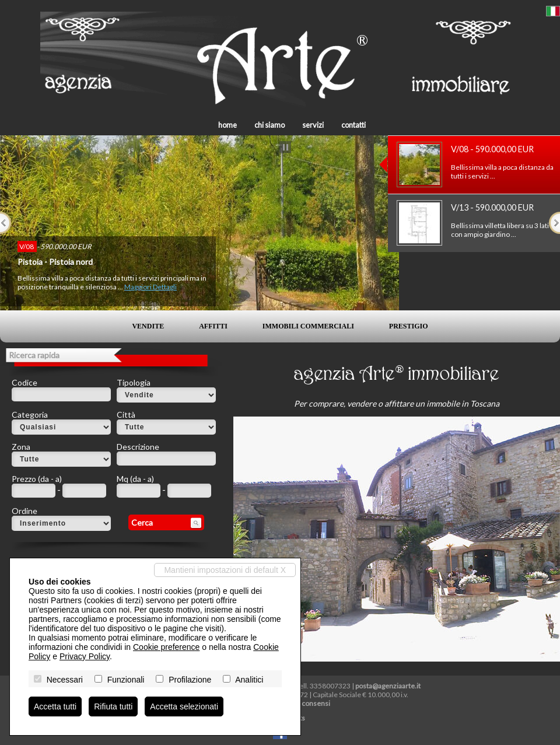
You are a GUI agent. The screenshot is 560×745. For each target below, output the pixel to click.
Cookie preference (166, 647)
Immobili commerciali (308, 326)
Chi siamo (269, 125)
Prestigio (409, 326)
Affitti (213, 326)
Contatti (353, 125)
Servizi (313, 125)
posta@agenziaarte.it (388, 686)
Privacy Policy (85, 656)
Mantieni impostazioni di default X (225, 570)
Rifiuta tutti (113, 706)
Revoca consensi (304, 703)
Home (228, 125)
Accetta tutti (55, 706)
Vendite (148, 326)
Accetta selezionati (184, 706)
